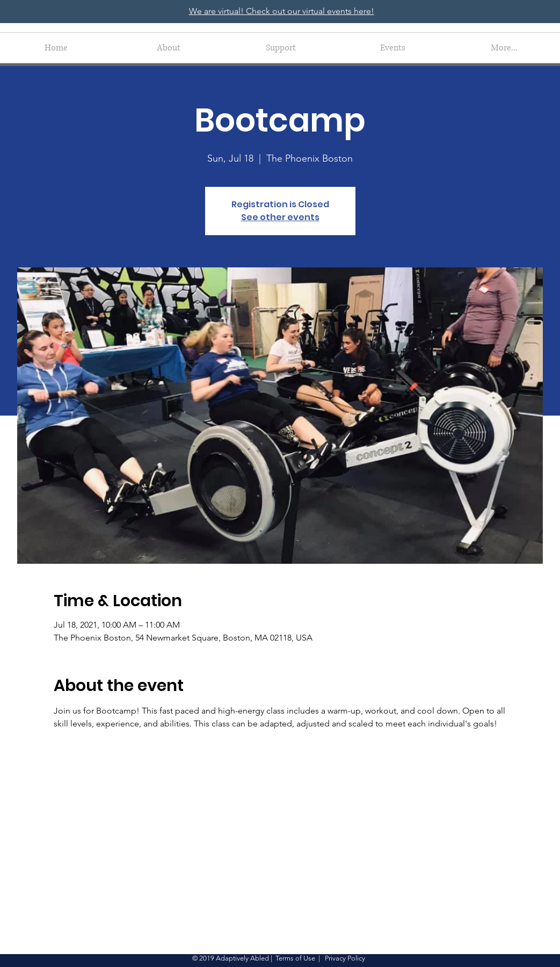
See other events (280, 217)
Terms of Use (295, 958)
